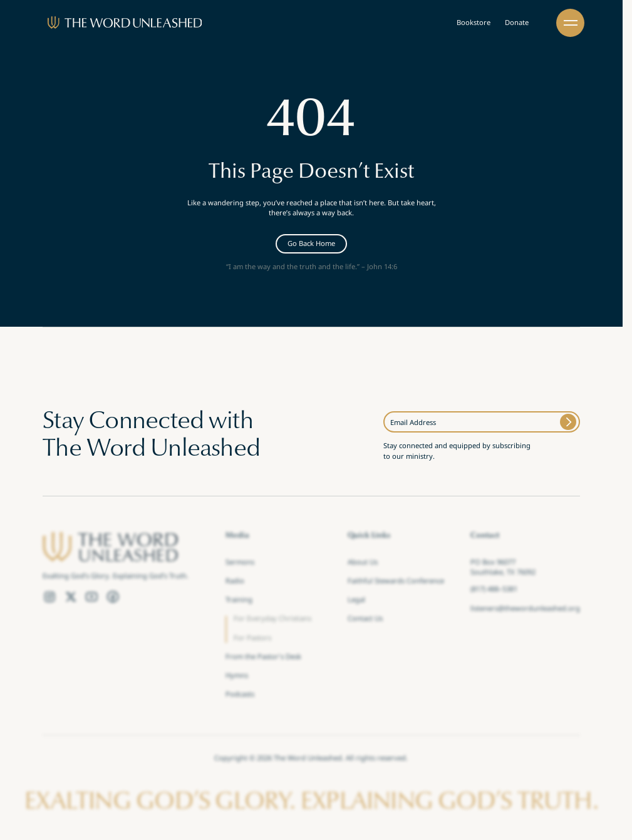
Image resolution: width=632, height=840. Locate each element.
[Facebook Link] (113, 597)
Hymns (237, 676)
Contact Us (365, 620)
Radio (235, 581)
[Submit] (568, 422)
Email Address (413, 422)
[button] (570, 23)
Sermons (240, 563)
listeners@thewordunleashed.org (525, 609)
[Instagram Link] (49, 597)
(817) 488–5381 (494, 590)
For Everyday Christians (272, 620)
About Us (363, 563)
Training (239, 600)
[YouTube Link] (91, 597)
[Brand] (125, 23)
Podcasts (240, 695)
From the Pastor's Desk (263, 657)
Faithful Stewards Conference (396, 581)
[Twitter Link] (71, 597)
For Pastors (252, 638)
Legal (356, 600)
